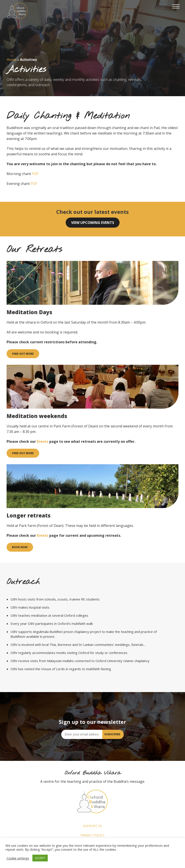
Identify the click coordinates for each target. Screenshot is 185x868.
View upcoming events (93, 223)
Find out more (23, 354)
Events (43, 441)
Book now (20, 547)
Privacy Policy (92, 835)
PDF (35, 174)
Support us (92, 826)
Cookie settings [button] (18, 858)
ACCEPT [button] (40, 858)
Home (11, 60)
